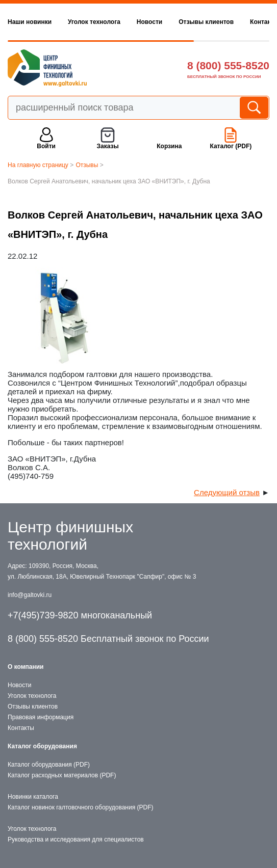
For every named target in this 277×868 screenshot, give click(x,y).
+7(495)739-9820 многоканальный (80, 615)
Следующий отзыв (227, 492)
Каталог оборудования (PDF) (49, 765)
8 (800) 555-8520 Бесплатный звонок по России (108, 639)
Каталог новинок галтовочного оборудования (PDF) (80, 807)
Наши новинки (30, 22)
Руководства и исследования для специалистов (76, 839)
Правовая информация (41, 717)
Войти (46, 146)
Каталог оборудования (42, 746)
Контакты (21, 728)
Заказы (108, 146)
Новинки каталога (33, 797)
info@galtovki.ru (30, 595)
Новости (149, 22)
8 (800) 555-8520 (228, 65)
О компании (26, 667)
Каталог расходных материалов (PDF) (62, 775)
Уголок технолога (94, 22)
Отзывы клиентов (206, 22)
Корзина (169, 146)
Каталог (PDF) (231, 146)
